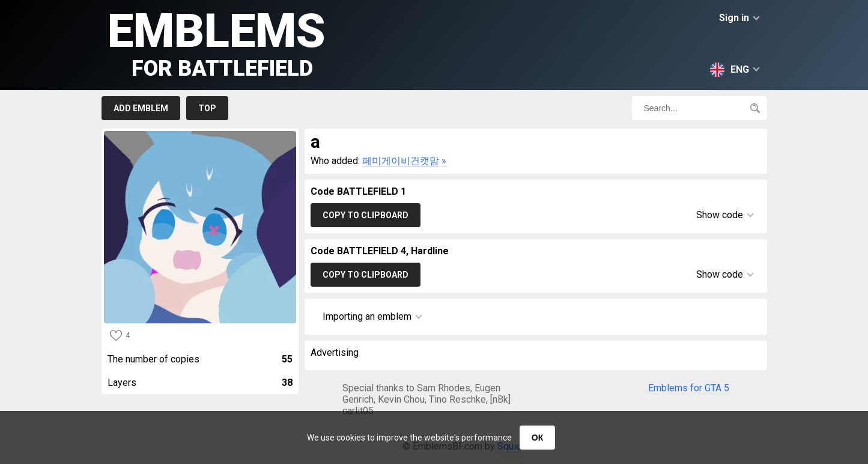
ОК (537, 438)
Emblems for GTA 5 (689, 388)
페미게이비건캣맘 (401, 161)
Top (207, 108)
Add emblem (141, 108)
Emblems (217, 42)
